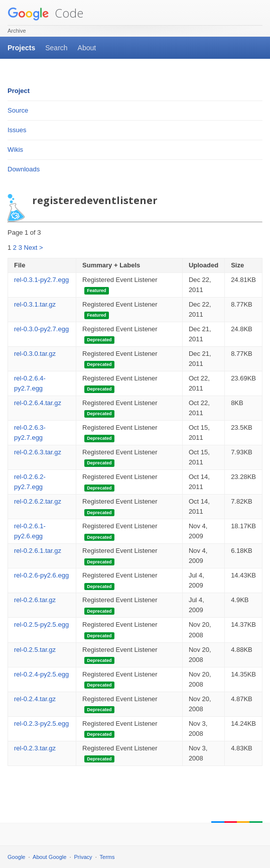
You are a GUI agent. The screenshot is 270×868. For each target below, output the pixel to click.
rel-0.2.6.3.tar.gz (38, 452)
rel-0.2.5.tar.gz (35, 650)
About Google (49, 857)
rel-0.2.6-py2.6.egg (41, 575)
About (87, 48)
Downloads (24, 169)
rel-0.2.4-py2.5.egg (41, 674)
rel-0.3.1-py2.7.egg (41, 280)
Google (16, 857)
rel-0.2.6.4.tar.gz (38, 403)
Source (18, 110)
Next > (34, 248)
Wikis (15, 150)
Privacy (83, 857)
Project (19, 91)
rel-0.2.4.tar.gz (35, 699)
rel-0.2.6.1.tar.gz (38, 551)
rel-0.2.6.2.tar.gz (38, 501)
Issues (17, 130)
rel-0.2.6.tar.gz (35, 600)
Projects (21, 48)
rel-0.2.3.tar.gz (35, 748)
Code (45, 13)
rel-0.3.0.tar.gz (35, 354)
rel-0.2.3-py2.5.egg (41, 724)
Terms (107, 857)
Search (56, 48)
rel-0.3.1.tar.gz (35, 304)
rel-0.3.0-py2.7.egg (41, 329)
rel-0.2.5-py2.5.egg (41, 624)
